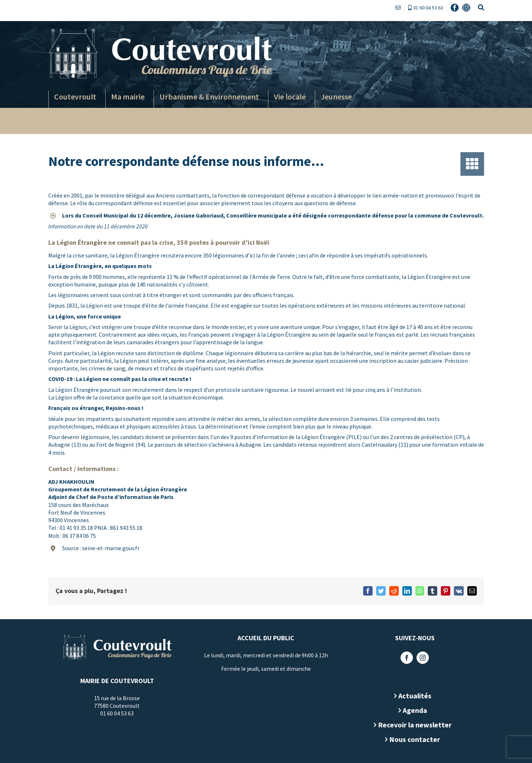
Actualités (413, 696)
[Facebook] (405, 658)
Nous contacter (413, 739)
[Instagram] (421, 658)
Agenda (413, 710)
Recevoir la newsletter (413, 725)
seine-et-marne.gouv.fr (109, 548)
